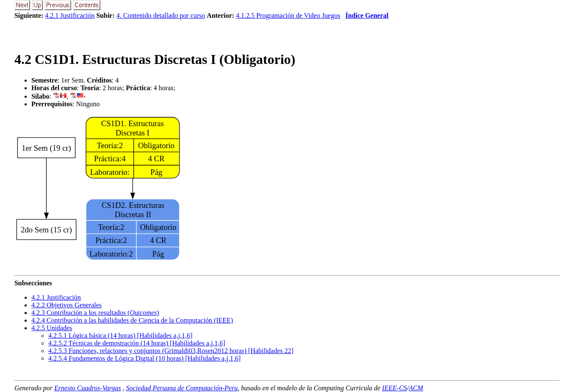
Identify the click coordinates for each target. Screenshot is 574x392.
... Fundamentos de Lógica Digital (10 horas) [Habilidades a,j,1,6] (144, 358)
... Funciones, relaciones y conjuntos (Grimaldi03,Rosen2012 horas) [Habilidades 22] (171, 351)
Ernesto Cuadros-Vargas (88, 388)
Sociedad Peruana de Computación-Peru (182, 388)
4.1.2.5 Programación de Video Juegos (288, 15)
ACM (416, 388)
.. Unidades (52, 328)
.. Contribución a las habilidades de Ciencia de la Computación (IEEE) (132, 320)
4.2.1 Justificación (70, 15)
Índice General (367, 15)
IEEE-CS (395, 388)
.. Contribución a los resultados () (95, 313)
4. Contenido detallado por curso (161, 15)
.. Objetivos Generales (67, 305)
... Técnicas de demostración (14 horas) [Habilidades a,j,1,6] (137, 343)
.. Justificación (56, 297)
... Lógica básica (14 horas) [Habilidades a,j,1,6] (120, 335)
